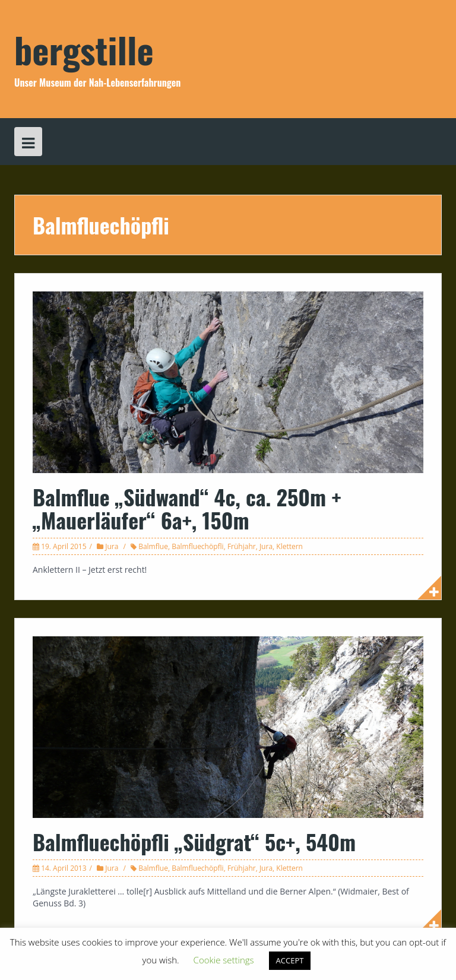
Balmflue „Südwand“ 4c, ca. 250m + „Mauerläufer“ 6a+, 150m (187, 508)
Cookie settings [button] (224, 960)
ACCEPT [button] (290, 960)
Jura (112, 546)
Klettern (289, 546)
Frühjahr (242, 546)
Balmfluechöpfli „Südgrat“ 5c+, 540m (194, 841)
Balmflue (153, 546)
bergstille (84, 49)
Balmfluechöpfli (198, 546)
